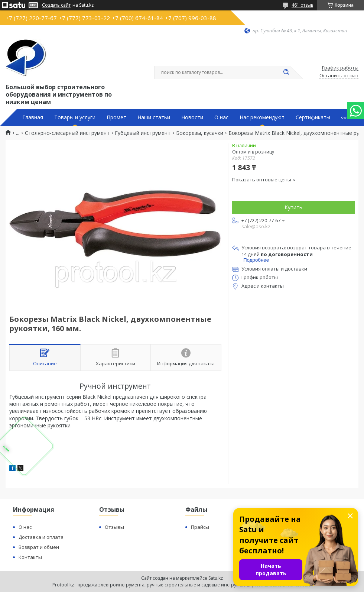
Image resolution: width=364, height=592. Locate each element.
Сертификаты (313, 117)
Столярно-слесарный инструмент (67, 133)
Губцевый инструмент (143, 133)
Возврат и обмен (39, 547)
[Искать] (286, 72)
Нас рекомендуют (262, 117)
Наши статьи (154, 117)
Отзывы (114, 527)
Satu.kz (216, 578)
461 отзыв (302, 5)
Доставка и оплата (41, 537)
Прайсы (200, 527)
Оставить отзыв (339, 76)
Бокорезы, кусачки (200, 133)
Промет (116, 117)
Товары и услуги (75, 117)
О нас (221, 117)
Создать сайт (56, 5)
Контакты (30, 557)
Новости (192, 117)
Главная (33, 117)
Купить (293, 207)
